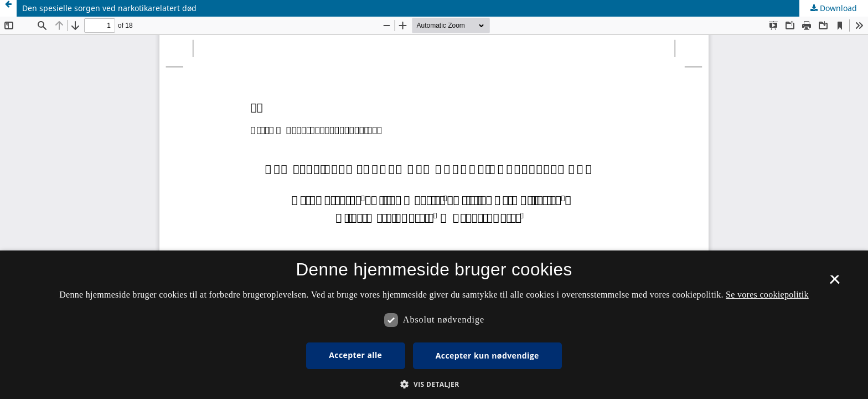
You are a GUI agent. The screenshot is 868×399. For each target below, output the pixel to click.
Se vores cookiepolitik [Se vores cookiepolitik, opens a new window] (767, 295)
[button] (434, 384)
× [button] (835, 283)
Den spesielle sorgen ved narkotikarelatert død (109, 8)
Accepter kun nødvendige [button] (487, 355)
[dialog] (434, 325)
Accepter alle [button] (355, 355)
